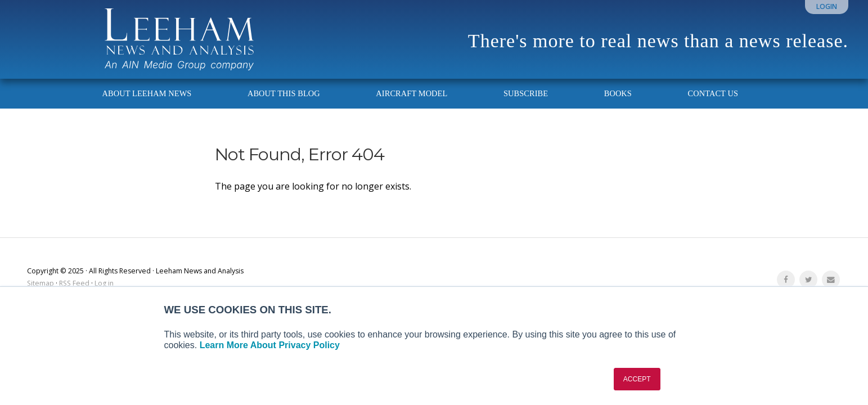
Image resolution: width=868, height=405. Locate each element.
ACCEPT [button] (637, 379)
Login (827, 6)
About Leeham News (147, 93)
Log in (104, 283)
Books (618, 93)
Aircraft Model (411, 93)
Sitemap (41, 283)
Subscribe (526, 93)
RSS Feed (74, 283)
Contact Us (713, 93)
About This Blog (284, 93)
